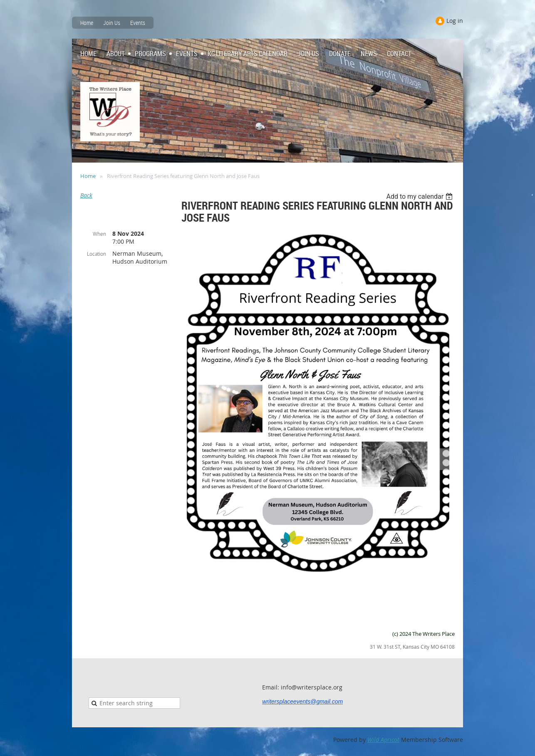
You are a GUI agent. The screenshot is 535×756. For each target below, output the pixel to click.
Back (86, 195)
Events (138, 23)
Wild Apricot (383, 740)
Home (87, 23)
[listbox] (420, 196)
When (99, 234)
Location (97, 254)
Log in (455, 21)
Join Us (112, 23)
